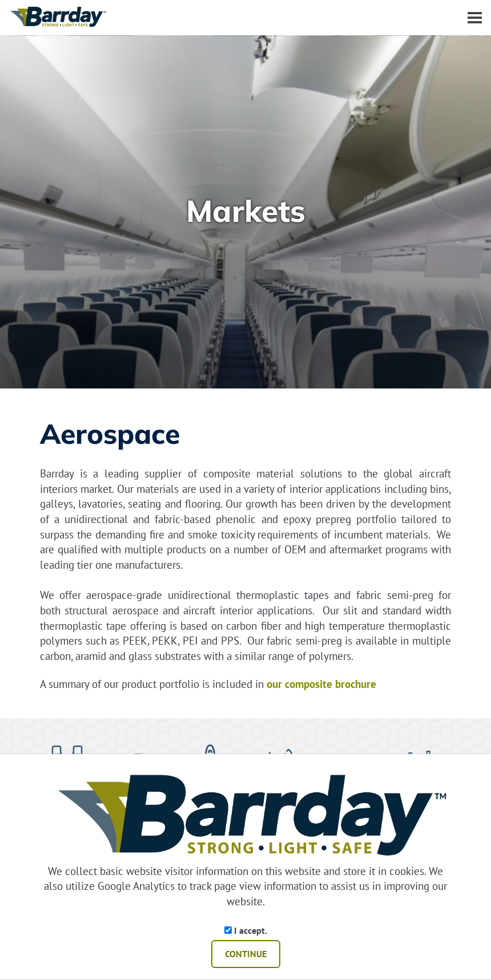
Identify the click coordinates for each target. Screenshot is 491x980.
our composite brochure (321, 684)
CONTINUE (246, 954)
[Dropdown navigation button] (474, 17)
